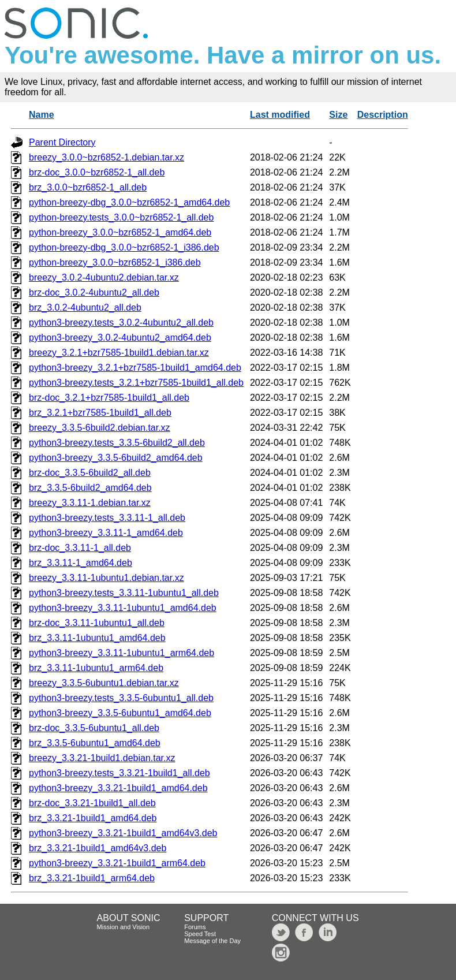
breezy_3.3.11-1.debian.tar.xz (90, 503)
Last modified (280, 115)
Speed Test (200, 934)
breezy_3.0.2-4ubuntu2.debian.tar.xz (104, 277)
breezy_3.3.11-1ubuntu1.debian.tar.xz (106, 578)
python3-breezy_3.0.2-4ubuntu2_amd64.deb (120, 338)
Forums (195, 927)
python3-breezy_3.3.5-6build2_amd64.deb (116, 458)
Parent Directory (62, 142)
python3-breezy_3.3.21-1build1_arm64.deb (117, 863)
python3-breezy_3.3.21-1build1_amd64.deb (118, 788)
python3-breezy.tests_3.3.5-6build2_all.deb (117, 443)
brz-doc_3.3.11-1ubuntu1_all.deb (97, 623)
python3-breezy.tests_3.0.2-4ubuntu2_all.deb (121, 323)
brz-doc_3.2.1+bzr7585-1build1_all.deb (109, 398)
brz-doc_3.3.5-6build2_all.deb (90, 473)
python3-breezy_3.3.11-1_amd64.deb (106, 533)
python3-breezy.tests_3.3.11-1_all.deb (107, 518)
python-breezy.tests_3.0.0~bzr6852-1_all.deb (121, 217)
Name (42, 115)
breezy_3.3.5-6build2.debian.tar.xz (100, 428)
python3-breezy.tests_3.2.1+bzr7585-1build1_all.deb (136, 383)
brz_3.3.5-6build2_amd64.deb (90, 488)
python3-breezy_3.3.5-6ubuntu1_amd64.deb (120, 713)
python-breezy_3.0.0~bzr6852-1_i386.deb (115, 262)
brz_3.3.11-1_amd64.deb (81, 563)
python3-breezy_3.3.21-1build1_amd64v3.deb (123, 833)
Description (383, 115)
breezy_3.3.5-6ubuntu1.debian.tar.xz (104, 683)
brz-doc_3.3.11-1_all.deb (80, 548)
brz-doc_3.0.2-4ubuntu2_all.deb (94, 292)
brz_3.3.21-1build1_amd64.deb (93, 818)
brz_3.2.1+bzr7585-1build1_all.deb (100, 413)
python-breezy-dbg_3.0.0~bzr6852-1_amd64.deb (129, 202)
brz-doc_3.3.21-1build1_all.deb (92, 803)
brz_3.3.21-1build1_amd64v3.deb (98, 848)
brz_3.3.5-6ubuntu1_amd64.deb (95, 743)
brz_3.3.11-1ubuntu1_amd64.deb (97, 638)
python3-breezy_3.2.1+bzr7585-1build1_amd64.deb (135, 368)
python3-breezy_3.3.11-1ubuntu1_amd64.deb (123, 608)
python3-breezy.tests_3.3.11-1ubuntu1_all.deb (124, 593)
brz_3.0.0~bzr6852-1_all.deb (88, 187)
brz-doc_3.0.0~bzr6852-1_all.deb (97, 172)
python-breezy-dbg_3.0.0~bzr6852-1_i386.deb (124, 247)
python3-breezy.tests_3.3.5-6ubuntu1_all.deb (121, 698)
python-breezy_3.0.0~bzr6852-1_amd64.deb (120, 232)
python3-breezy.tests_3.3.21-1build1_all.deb (119, 773)
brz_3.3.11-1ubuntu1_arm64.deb (96, 668)
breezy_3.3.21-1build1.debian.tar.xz (102, 758)
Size (338, 115)
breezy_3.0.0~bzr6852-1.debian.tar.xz (106, 157)
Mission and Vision (124, 927)
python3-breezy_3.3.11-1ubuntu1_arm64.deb (122, 653)
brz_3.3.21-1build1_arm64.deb (92, 878)
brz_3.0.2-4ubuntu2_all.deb (85, 308)
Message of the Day (212, 941)
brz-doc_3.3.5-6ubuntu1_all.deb (94, 728)
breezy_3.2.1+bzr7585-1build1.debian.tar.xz (119, 353)
